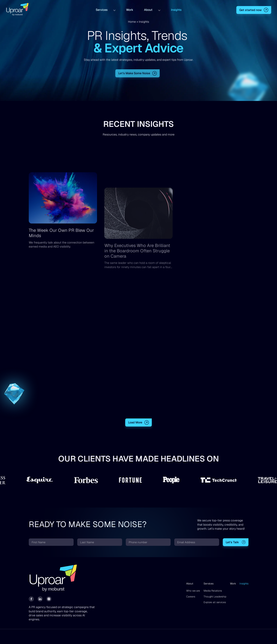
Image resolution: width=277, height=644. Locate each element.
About (148, 10)
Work (130, 10)
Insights (176, 10)
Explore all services (215, 602)
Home (132, 22)
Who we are (193, 591)
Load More (135, 422)
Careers (191, 597)
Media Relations (213, 591)
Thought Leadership (215, 597)
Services (102, 10)
